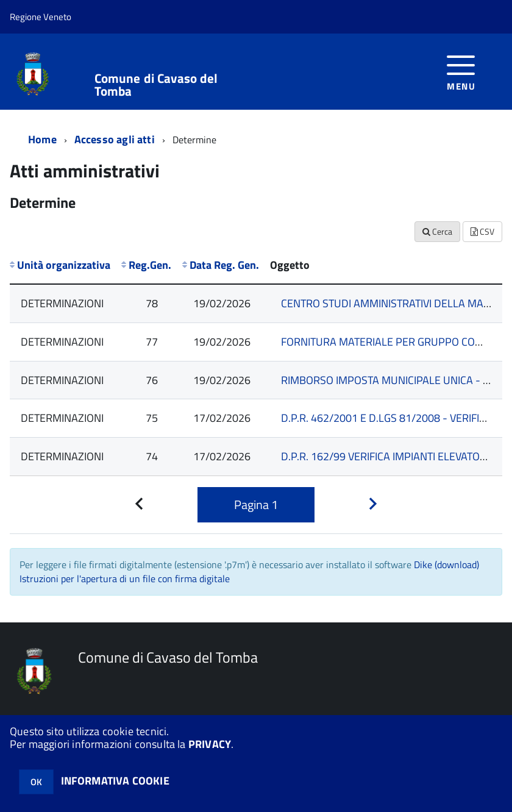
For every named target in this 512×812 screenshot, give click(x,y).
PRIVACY (210, 744)
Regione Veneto (41, 17)
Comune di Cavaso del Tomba (156, 85)
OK (36, 782)
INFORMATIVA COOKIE (115, 781)
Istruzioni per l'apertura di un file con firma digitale (125, 579)
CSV (482, 231)
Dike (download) (446, 564)
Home (42, 139)
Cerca (437, 231)
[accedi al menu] (461, 72)
